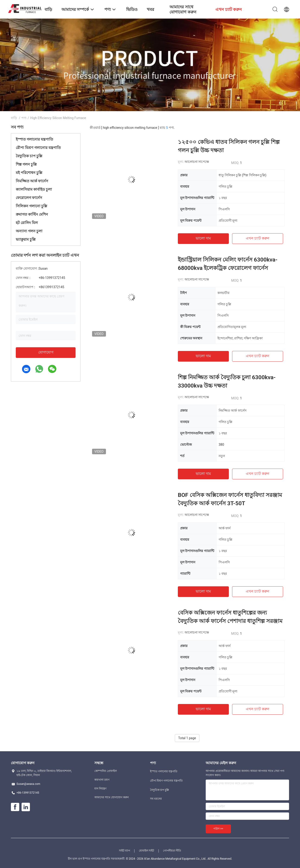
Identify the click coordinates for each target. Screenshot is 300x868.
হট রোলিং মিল (27, 223)
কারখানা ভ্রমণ (102, 780)
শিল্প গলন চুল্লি (26, 164)
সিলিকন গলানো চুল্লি (31, 206)
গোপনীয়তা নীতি (172, 851)
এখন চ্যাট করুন (258, 238)
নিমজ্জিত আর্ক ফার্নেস (32, 181)
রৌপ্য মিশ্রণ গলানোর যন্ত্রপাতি (38, 148)
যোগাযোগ (46, 352)
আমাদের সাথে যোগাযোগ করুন (112, 797)
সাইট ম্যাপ (124, 851)
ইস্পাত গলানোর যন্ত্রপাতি (34, 139)
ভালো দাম (203, 238)
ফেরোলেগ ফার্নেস (29, 198)
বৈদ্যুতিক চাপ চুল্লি (29, 156)
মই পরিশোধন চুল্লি (29, 173)
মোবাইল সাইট (147, 851)
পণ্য (24, 118)
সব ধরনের (156, 799)
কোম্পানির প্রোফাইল (106, 771)
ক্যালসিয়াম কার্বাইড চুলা (34, 189)
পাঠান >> (218, 829)
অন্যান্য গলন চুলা (29, 231)
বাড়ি (14, 118)
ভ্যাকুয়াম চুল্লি (26, 239)
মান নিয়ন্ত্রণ (100, 789)
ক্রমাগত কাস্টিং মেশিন (32, 214)
